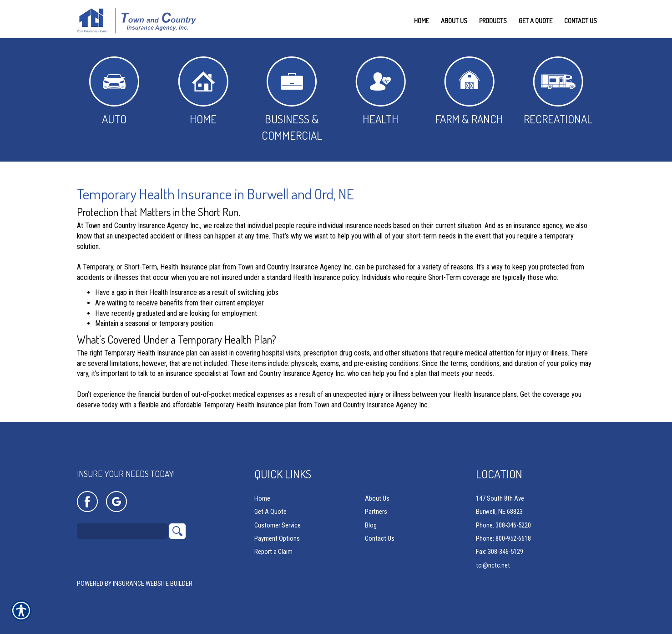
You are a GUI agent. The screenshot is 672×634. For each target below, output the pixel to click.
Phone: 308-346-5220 (503, 525)
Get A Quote (270, 512)
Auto (114, 91)
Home (203, 91)
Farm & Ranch (469, 91)
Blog (371, 525)
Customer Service (278, 525)
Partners (376, 512)
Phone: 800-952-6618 (503, 539)
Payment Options (277, 539)
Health (381, 91)
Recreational (558, 91)
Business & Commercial (292, 99)
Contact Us (380, 539)
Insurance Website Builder (153, 584)
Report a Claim (273, 552)
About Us (377, 499)
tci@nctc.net (493, 565)
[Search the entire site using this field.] (122, 532)
